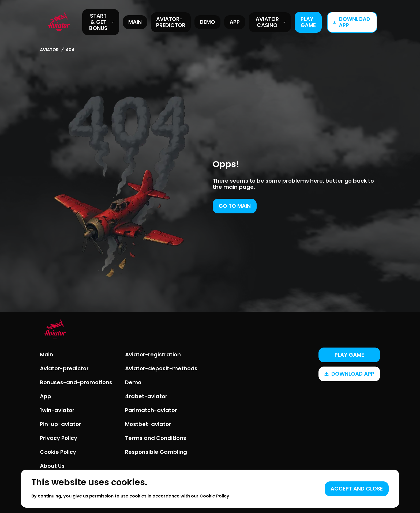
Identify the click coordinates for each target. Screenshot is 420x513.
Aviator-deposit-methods (161, 368)
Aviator (49, 50)
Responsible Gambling (156, 452)
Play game (308, 22)
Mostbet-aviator (148, 424)
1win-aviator (57, 410)
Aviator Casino (271, 22)
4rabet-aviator (146, 396)
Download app (352, 22)
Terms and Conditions (156, 438)
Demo (207, 22)
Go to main (235, 206)
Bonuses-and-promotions (76, 382)
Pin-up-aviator (61, 424)
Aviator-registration (153, 354)
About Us (52, 466)
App (235, 22)
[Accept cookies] (357, 489)
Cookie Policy (58, 452)
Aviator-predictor (171, 22)
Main (135, 22)
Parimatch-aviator (151, 410)
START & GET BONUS (102, 22)
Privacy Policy (59, 438)
